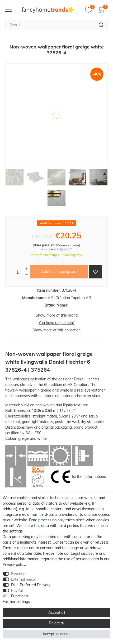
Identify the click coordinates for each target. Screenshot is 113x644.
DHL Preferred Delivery (31, 585)
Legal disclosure (84, 553)
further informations (89, 477)
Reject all (57, 623)
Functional (20, 596)
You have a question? (56, 323)
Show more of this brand (57, 315)
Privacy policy (14, 565)
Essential (19, 574)
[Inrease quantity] (26, 269)
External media (24, 579)
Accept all (57, 612)
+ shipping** (63, 249)
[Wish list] (90, 10)
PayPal (17, 590)
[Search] (101, 25)
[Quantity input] (17, 272)
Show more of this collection (56, 330)
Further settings (16, 602)
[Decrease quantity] (26, 275)
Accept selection (56, 634)
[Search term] (50, 25)
